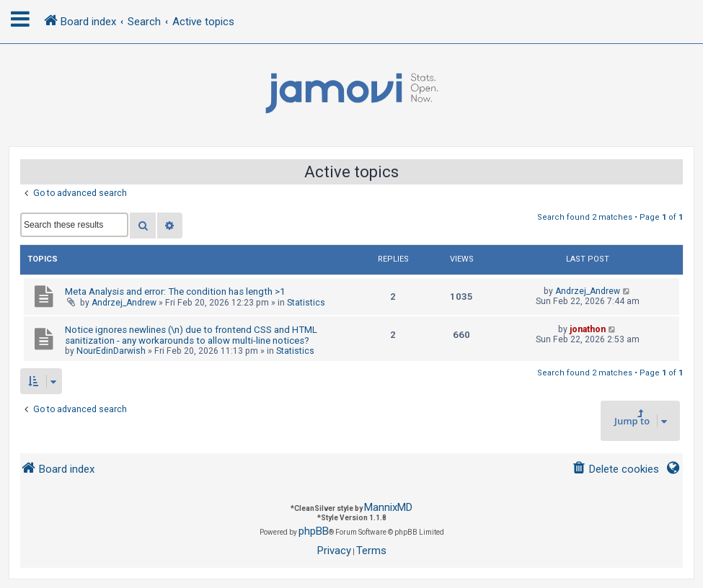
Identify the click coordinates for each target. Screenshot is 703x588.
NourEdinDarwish (111, 351)
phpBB (314, 531)
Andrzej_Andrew (124, 303)
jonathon (588, 329)
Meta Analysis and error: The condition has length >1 (175, 291)
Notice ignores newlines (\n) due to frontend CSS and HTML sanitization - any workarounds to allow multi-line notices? (191, 335)
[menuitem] (615, 469)
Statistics (306, 303)
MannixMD (388, 507)
